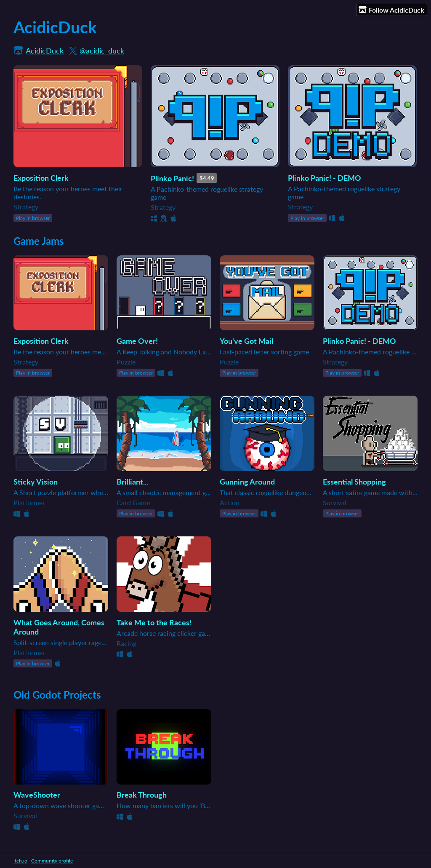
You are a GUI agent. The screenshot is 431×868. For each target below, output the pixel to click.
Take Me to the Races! (154, 622)
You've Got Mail (246, 341)
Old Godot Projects (57, 695)
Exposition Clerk (41, 178)
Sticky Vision (36, 482)
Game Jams (39, 241)
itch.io (20, 861)
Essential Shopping (354, 482)
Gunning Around (247, 482)
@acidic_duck (102, 51)
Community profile (52, 861)
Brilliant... (132, 482)
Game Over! (137, 341)
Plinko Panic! (172, 178)
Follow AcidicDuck (391, 10)
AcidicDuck (45, 51)
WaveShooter (37, 795)
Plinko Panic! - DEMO (325, 178)
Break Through (142, 795)
